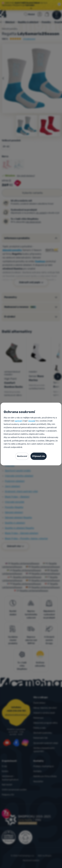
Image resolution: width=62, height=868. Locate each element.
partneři (18, 421)
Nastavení (22, 456)
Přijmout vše (39, 456)
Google (32, 421)
